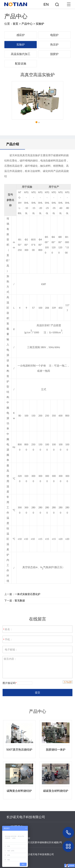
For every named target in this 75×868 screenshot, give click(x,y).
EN (46, 4)
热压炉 (54, 45)
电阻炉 (54, 35)
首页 (15, 24)
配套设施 (21, 64)
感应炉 (21, 35)
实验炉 (40, 24)
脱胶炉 (54, 54)
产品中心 (27, 24)
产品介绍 (13, 144)
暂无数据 (20, 601)
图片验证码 (9, 683)
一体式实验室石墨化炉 (27, 594)
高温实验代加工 (21, 54)
